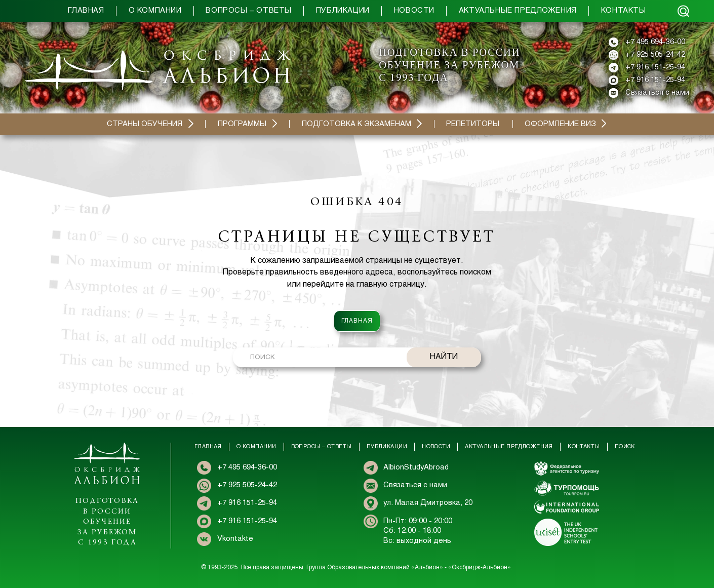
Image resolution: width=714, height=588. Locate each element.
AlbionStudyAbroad (416, 467)
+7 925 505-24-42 (655, 55)
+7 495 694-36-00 (655, 42)
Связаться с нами (657, 93)
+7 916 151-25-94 (655, 67)
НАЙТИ (444, 357)
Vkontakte (235, 539)
